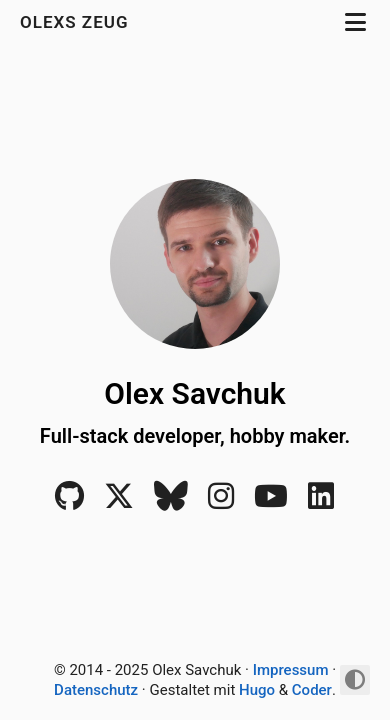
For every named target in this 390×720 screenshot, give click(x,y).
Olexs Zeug (77, 22)
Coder (312, 690)
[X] (119, 502)
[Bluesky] (171, 502)
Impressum (291, 670)
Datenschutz (96, 690)
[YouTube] (271, 502)
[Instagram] (221, 502)
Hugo (257, 690)
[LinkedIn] (321, 502)
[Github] (69, 502)
